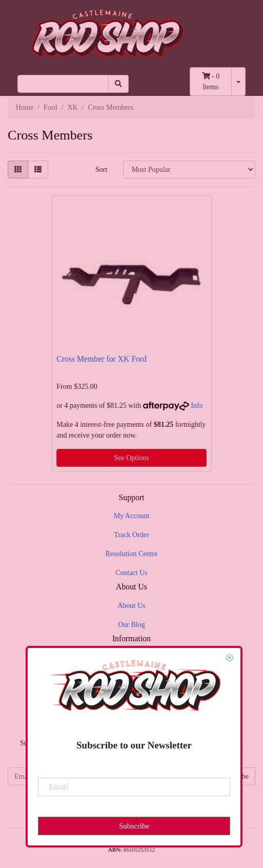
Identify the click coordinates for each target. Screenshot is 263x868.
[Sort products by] (189, 170)
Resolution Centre (132, 554)
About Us (131, 606)
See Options (131, 458)
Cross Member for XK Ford (102, 359)
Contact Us (131, 573)
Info (197, 406)
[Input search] (63, 84)
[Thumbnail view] (18, 170)
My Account (132, 516)
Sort (101, 170)
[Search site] (118, 84)
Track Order (131, 535)
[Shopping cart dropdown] (238, 82)
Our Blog (131, 625)
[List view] (38, 170)
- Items (211, 82)
